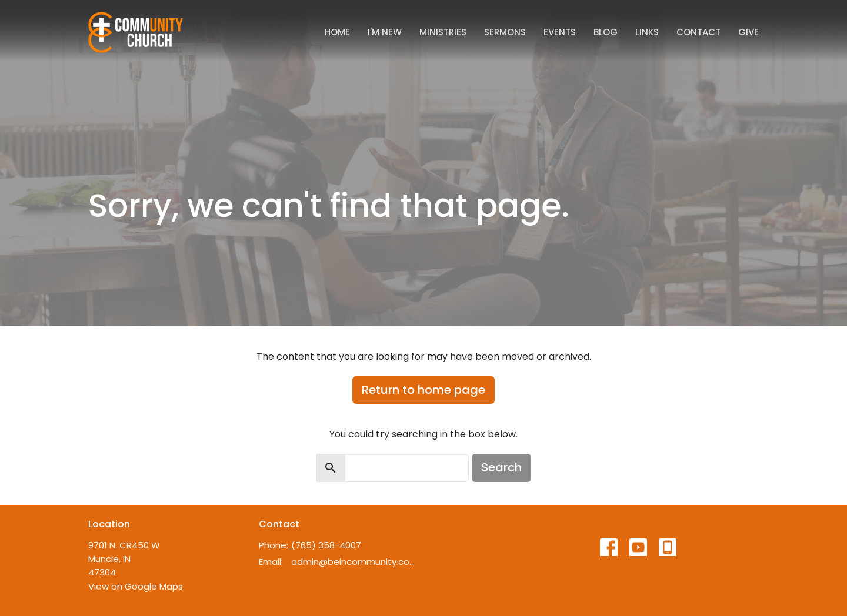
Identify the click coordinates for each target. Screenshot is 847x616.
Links (647, 32)
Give (748, 32)
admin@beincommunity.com (354, 562)
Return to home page (423, 390)
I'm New (385, 32)
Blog (606, 32)
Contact (698, 32)
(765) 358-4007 (326, 545)
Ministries (443, 32)
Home (337, 32)
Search (501, 467)
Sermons (505, 32)
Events (560, 32)
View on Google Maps (136, 586)
